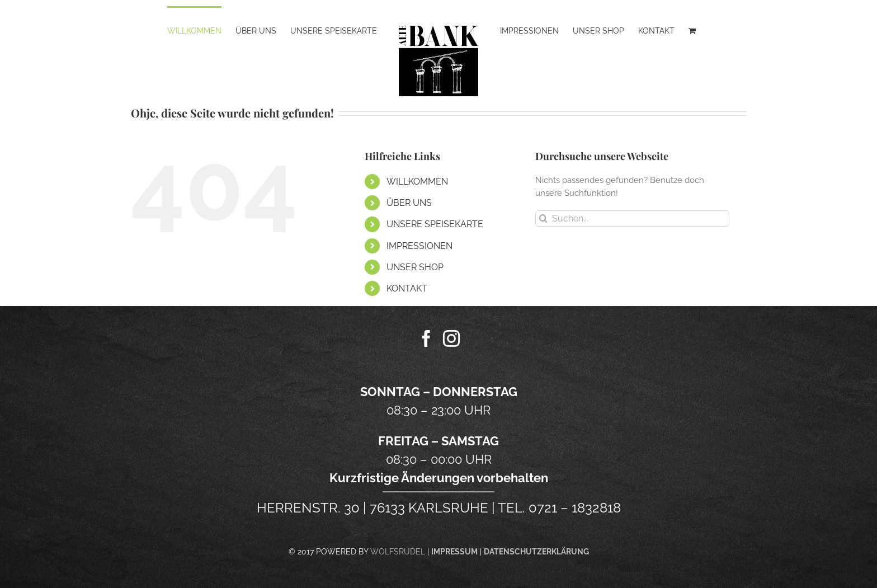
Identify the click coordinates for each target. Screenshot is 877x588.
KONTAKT (407, 288)
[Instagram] (451, 338)
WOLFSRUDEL (398, 552)
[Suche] (543, 218)
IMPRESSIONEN (419, 246)
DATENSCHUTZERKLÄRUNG (536, 552)
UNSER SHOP (415, 267)
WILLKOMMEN (417, 182)
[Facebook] (426, 338)
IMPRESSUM (454, 552)
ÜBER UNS (409, 203)
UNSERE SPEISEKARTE (435, 224)
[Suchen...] (632, 218)
